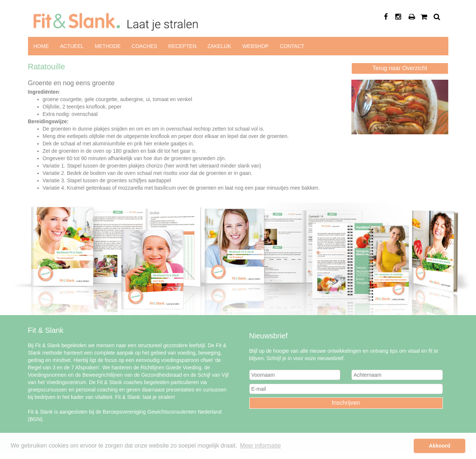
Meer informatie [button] (260, 446)
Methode (108, 46)
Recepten (182, 46)
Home (41, 46)
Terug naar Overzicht (400, 68)
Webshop (256, 46)
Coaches (144, 46)
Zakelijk (220, 46)
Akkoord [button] (439, 446)
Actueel (72, 46)
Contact (292, 46)
